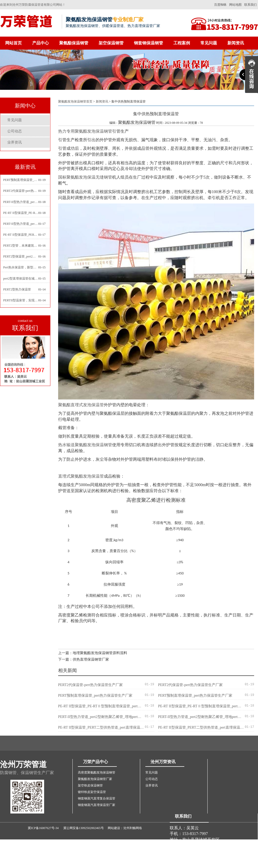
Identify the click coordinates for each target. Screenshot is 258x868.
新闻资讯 (236, 43)
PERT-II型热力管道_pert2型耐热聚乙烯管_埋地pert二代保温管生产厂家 (21, 202)
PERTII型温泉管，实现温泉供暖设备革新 (21, 300)
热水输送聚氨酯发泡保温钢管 (85, 445)
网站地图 (235, 5)
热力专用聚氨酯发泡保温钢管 (85, 131)
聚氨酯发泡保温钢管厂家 (95, 779)
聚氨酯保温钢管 (74, 43)
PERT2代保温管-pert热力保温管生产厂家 (21, 191)
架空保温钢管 (111, 43)
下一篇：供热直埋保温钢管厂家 (84, 659)
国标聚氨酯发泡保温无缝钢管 (85, 177)
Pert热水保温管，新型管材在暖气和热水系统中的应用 (21, 267)
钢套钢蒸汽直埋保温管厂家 (97, 805)
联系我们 (250, 5)
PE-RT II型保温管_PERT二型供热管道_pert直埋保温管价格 (21, 235)
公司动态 (15, 131)
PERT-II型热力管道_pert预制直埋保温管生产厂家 (21, 224)
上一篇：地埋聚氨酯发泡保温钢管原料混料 (93, 653)
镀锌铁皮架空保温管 (92, 792)
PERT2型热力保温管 (17, 289)
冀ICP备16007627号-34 (43, 828)
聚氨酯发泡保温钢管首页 (75, 101)
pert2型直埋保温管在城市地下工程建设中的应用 (21, 279)
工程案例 (182, 43)
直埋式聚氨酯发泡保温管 (81, 476)
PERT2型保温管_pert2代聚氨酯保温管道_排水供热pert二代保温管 (21, 256)
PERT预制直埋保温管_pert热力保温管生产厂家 (21, 180)
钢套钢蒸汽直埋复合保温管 (97, 798)
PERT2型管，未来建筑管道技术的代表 (21, 246)
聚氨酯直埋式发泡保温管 (81, 405)
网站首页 (13, 43)
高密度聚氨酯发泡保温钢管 (97, 772)
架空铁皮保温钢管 (90, 785)
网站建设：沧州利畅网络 (125, 828)
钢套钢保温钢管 (148, 43)
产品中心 (40, 43)
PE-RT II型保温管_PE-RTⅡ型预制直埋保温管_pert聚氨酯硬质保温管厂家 (21, 213)
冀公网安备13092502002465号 (84, 828)
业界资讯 (15, 142)
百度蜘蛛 (220, 5)
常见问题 (209, 43)
